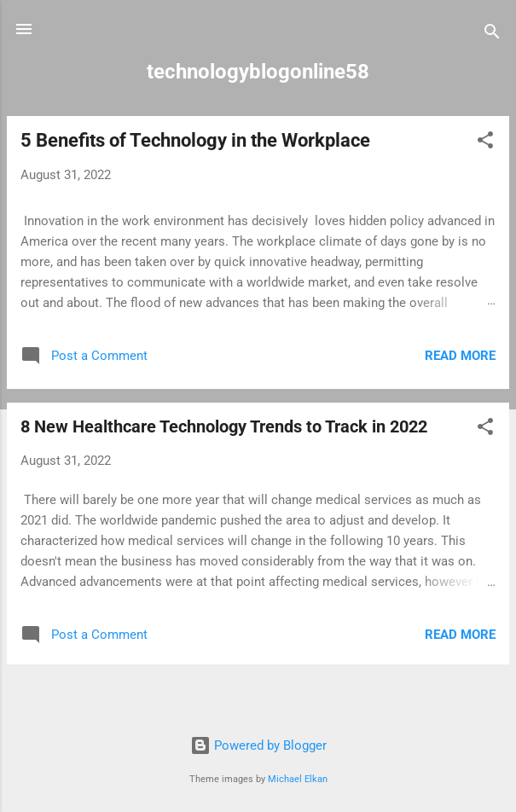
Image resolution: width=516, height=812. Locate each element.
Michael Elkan (298, 779)
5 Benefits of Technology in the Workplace (195, 140)
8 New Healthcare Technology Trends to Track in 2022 (224, 426)
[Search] (492, 35)
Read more (460, 356)
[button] (485, 143)
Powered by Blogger (258, 745)
